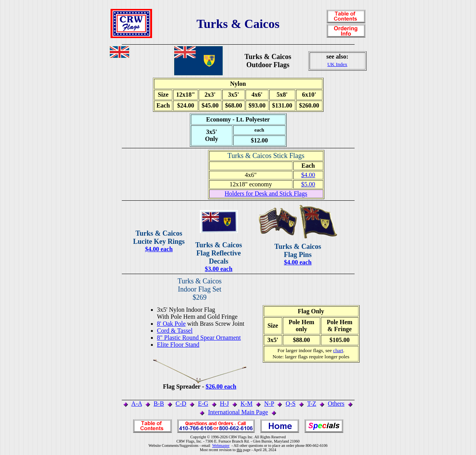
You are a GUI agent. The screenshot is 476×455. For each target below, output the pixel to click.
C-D (181, 404)
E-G (203, 404)
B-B (159, 404)
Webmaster (221, 445)
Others (336, 404)
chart (338, 350)
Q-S (291, 404)
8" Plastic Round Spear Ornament (199, 338)
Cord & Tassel (175, 331)
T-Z (312, 404)
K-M (247, 404)
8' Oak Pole (171, 324)
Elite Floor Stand (178, 345)
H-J (224, 404)
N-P (269, 404)
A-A (137, 404)
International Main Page (238, 412)
